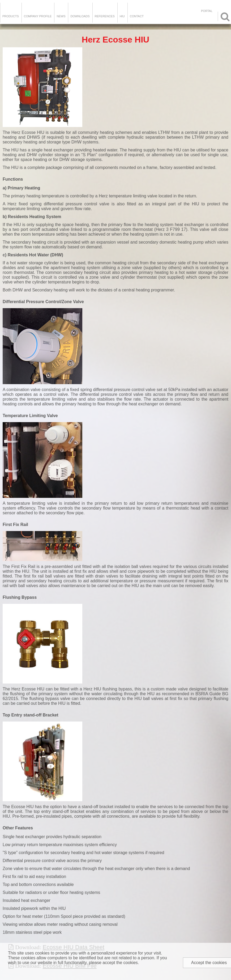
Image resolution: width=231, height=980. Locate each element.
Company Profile (38, 16)
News (61, 16)
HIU (122, 16)
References (105, 16)
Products (11, 16)
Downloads (80, 16)
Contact (137, 16)
